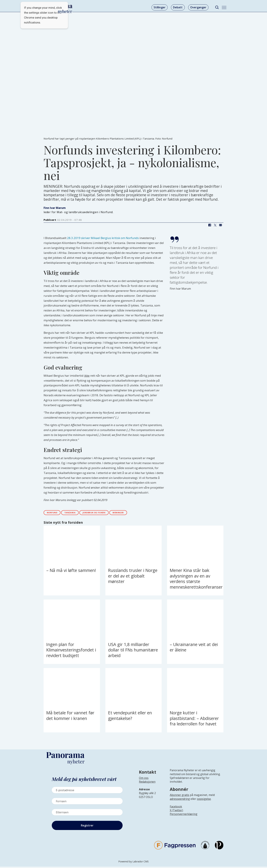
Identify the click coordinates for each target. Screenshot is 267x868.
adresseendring (180, 800)
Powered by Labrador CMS (133, 863)
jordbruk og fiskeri (106, 513)
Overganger (198, 7)
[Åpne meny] (224, 7)
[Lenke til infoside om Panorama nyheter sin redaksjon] (147, 786)
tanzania (76, 513)
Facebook (176, 808)
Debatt (178, 7)
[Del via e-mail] (221, 225)
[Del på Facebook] (210, 225)
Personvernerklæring (184, 816)
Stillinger (160, 7)
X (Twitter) (176, 812)
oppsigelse (204, 800)
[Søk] (217, 7)
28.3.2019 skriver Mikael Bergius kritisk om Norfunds (103, 238)
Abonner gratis (179, 796)
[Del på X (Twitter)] (215, 225)
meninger (135, 513)
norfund (54, 513)
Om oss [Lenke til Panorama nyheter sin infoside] (144, 779)
